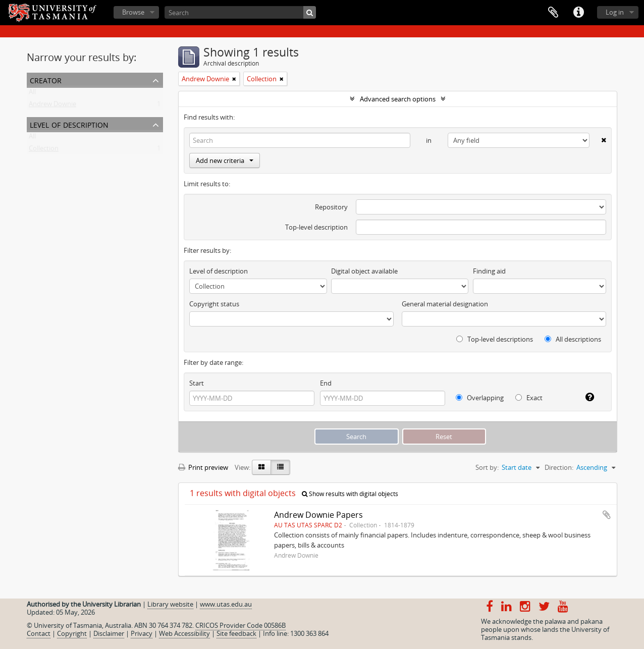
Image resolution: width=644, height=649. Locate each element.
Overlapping (480, 398)
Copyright (72, 633)
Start (197, 383)
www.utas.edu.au (226, 604)
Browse (133, 12)
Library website (170, 604)
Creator (46, 79)
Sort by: (487, 467)
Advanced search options (398, 99)
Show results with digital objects (350, 494)
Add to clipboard (607, 515)
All (32, 94)
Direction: (559, 467)
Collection (44, 150)
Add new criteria (225, 160)
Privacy (142, 633)
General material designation (445, 304)
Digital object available (364, 271)
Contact (39, 633)
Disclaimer (109, 633)
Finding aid (489, 271)
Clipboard (553, 13)
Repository (331, 207)
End (326, 383)
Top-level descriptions (495, 339)
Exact (529, 398)
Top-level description (316, 227)
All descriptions (573, 339)
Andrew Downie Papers (318, 515)
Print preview (203, 467)
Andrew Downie (52, 106)
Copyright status (214, 304)
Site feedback (236, 633)
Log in (615, 12)
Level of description (69, 124)
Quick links (578, 13)
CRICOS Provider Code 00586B (240, 625)
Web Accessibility (184, 633)
